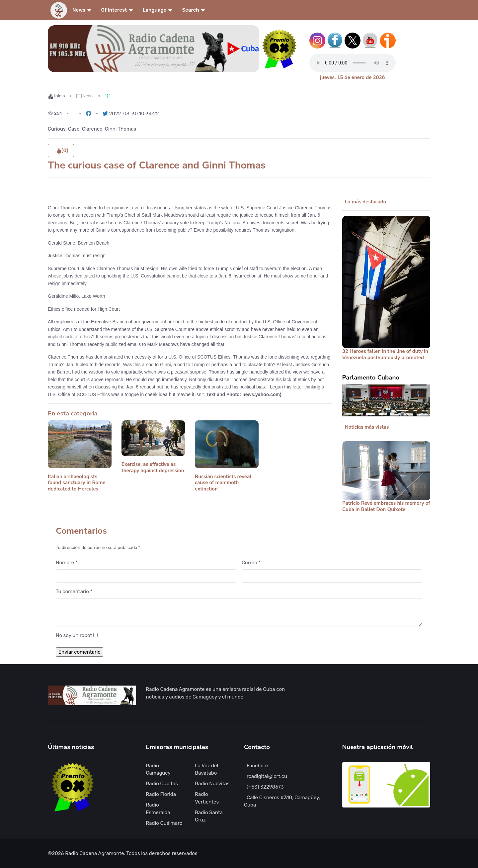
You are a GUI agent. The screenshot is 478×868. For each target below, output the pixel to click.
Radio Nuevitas (212, 784)
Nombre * (67, 563)
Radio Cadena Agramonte (94, 853)
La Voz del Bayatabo (206, 769)
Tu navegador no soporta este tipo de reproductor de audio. (353, 63)
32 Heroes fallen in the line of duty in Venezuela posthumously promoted (385, 354)
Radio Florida (161, 794)
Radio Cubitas (162, 784)
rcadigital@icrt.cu (267, 776)
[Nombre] (146, 576)
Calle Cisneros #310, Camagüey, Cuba (282, 801)
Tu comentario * (74, 592)
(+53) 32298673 (265, 787)
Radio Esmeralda (158, 809)
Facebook (258, 766)
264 (55, 113)
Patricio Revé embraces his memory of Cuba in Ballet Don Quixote (386, 506)
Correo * (251, 563)
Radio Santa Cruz (209, 816)
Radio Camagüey (158, 769)
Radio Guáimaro (164, 823)
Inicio (56, 96)
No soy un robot (74, 635)
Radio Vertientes (207, 798)
